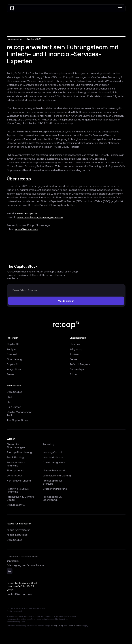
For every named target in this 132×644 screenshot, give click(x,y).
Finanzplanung (15, 470)
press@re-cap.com (27, 229)
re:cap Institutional (17, 535)
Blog (9, 397)
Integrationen (15, 369)
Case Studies (14, 392)
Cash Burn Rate (16, 505)
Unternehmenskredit (55, 470)
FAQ (9, 402)
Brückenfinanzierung (55, 489)
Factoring (48, 444)
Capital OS (13, 344)
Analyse (11, 349)
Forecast (12, 354)
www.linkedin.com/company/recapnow (40, 217)
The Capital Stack (17, 420)
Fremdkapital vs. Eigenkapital (52, 498)
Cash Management (54, 462)
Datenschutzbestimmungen (23, 557)
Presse (73, 359)
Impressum (13, 561)
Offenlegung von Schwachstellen (26, 565)
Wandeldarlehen (53, 457)
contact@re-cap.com (19, 594)
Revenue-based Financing (16, 464)
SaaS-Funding (15, 457)
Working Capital (52, 452)
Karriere (74, 354)
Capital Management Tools (19, 413)
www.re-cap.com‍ (27, 213)
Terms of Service (75, 626)
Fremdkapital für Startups (53, 482)
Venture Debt (14, 476)
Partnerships (77, 369)
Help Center (14, 407)
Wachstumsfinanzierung (57, 476)
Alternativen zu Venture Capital (20, 498)
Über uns (75, 344)
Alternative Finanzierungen (16, 446)
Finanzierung (14, 359)
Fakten (74, 374)
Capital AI (12, 364)
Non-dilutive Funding (19, 481)
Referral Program (80, 364)
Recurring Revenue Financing (18, 490)
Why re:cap (76, 349)
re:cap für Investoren (19, 530)
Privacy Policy (57, 626)
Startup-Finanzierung (19, 452)
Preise (10, 374)
